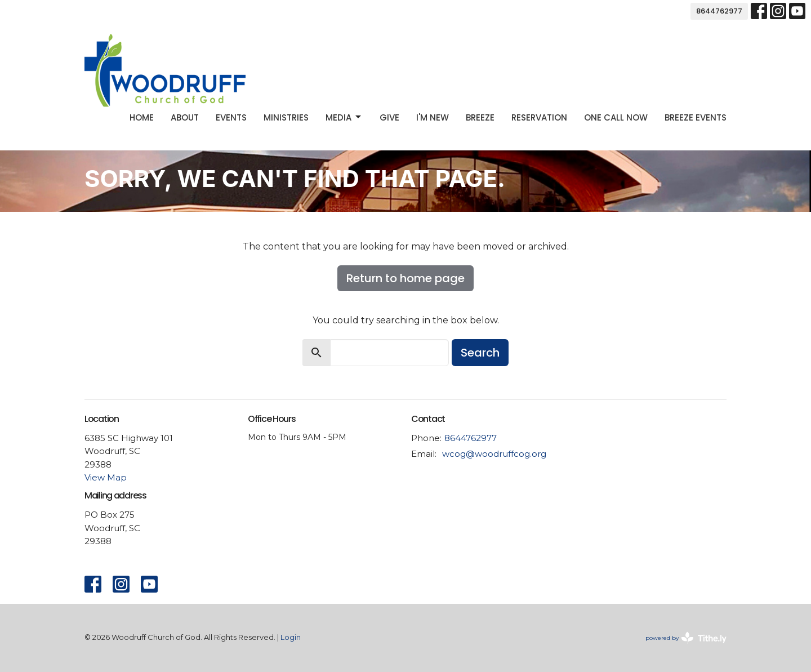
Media (344, 117)
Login (291, 637)
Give (389, 117)
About (185, 117)
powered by (686, 638)
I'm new (433, 117)
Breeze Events (696, 117)
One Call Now (616, 117)
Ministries (286, 117)
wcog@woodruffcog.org (494, 454)
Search (480, 353)
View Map (106, 477)
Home (142, 117)
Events (231, 117)
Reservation (539, 117)
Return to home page (405, 278)
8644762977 (719, 11)
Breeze (480, 117)
